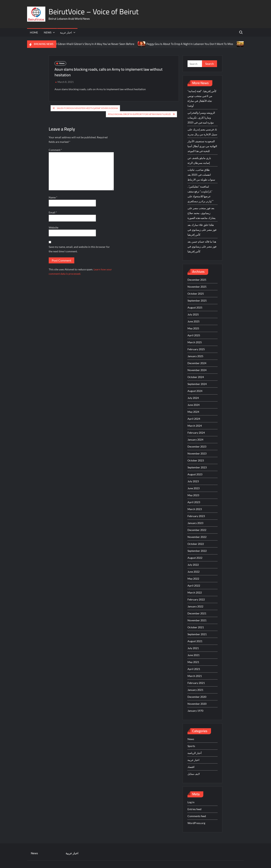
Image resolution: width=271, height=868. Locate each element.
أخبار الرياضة (195, 753)
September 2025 (197, 301)
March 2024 (195, 426)
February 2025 (196, 349)
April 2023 (194, 502)
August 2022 (195, 558)
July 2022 (193, 565)
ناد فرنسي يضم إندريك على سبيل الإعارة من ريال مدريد (202, 132)
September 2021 (197, 634)
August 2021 (195, 641)
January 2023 (195, 523)
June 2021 (194, 655)
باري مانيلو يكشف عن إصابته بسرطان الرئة (199, 160)
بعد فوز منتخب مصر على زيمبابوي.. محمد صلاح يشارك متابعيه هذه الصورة (202, 213)
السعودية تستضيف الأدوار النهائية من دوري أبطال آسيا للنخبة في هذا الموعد (202, 146)
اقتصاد (191, 767)
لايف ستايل (194, 774)
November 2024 (197, 370)
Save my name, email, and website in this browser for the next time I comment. (79, 249)
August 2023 (195, 474)
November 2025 (197, 287)
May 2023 (193, 495)
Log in (191, 802)
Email (53, 212)
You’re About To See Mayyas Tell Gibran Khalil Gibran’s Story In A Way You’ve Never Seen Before (80, 44)
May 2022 (193, 579)
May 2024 (193, 412)
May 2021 (193, 662)
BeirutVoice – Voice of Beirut (94, 12)
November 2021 (197, 620)
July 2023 (193, 481)
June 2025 (194, 321)
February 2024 (196, 433)
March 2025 (195, 342)
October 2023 (196, 460)
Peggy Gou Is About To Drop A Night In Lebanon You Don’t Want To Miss (194, 44)
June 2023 (194, 488)
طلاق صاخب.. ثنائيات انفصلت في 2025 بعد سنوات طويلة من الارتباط (201, 175)
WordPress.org (196, 823)
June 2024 (194, 405)
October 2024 (196, 377)
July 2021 (193, 648)
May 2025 (193, 328)
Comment (55, 150)
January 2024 (195, 440)
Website (54, 227)
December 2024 (197, 363)
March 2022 (195, 592)
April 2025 (194, 335)
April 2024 (194, 419)
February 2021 (196, 683)
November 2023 (197, 453)
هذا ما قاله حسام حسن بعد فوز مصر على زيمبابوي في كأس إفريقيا (202, 246)
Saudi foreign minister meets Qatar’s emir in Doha (87, 108)
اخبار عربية (66, 32)
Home (34, 32)
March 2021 (195, 676)
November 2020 (197, 704)
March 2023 (195, 509)
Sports (191, 746)
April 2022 (194, 586)
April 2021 (194, 669)
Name (53, 197)
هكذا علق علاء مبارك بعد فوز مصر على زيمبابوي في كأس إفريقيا (202, 230)
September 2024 (197, 384)
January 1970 (195, 711)
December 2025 (197, 280)
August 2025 (195, 307)
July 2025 (193, 314)
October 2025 (196, 294)
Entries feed (194, 809)
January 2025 (195, 356)
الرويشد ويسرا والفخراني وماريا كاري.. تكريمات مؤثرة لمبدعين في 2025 (201, 118)
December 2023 (197, 446)
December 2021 (197, 613)
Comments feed (197, 816)
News (48, 32)
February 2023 (196, 516)
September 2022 (197, 551)
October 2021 (196, 627)
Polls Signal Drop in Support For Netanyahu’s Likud (139, 114)
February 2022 (196, 599)
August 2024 (195, 391)
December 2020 (197, 697)
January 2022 (195, 606)
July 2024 (193, 398)
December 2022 (197, 530)
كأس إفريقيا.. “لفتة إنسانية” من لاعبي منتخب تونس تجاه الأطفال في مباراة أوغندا (202, 98)
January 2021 (195, 690)
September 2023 (197, 467)
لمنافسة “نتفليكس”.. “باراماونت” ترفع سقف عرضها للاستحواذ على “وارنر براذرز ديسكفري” (200, 194)
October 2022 (196, 544)
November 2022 (197, 537)
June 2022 (194, 572)
